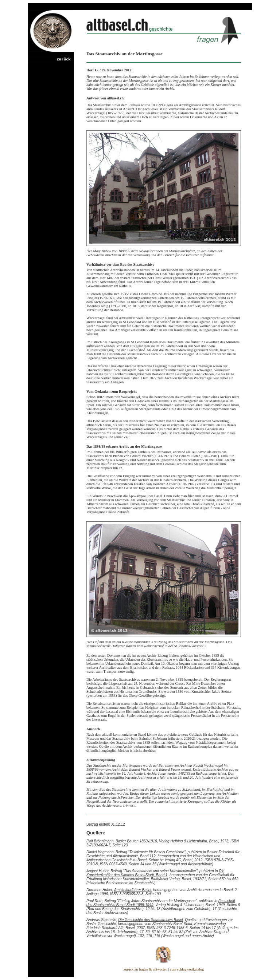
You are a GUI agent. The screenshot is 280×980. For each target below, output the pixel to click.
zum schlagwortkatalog (187, 969)
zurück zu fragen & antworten (145, 969)
